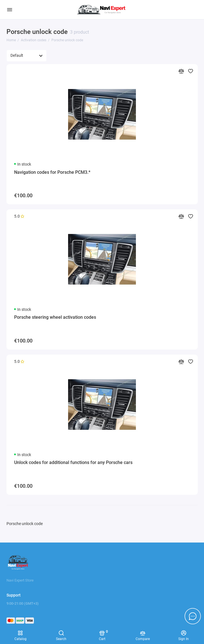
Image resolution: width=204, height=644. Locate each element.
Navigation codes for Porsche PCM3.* (52, 172)
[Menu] (10, 10)
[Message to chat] (193, 616)
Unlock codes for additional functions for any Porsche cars (73, 462)
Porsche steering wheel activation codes (55, 317)
